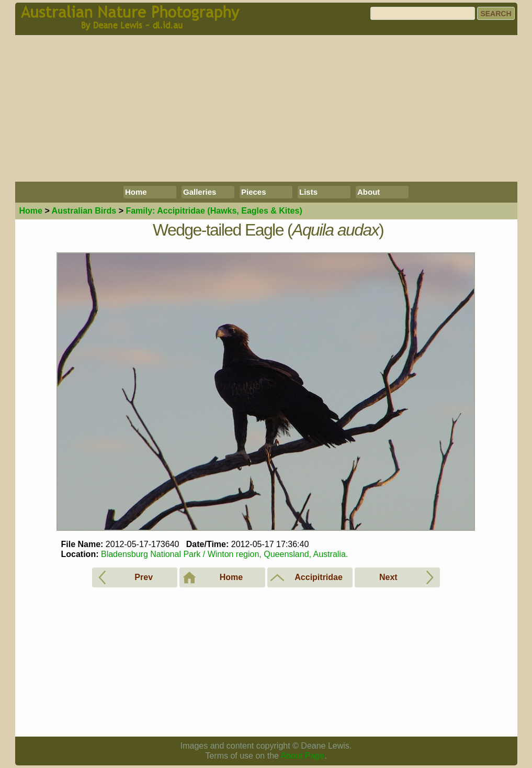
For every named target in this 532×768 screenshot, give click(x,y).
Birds (84, 211)
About (369, 192)
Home (136, 192)
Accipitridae (214, 211)
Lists (308, 192)
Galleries (200, 192)
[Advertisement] (266, 108)
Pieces (254, 192)
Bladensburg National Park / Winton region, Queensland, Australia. (224, 554)
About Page (303, 756)
